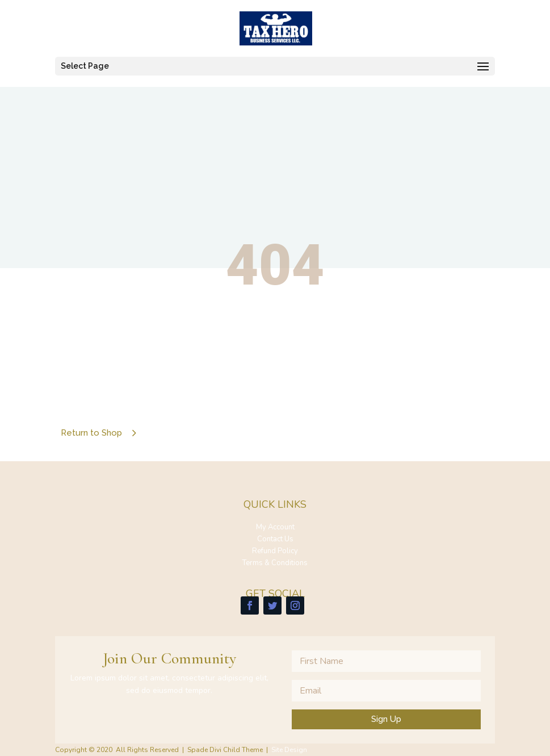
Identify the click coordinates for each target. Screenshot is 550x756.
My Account (275, 527)
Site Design (289, 750)
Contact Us (275, 539)
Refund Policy (275, 551)
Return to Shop (91, 433)
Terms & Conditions (275, 563)
